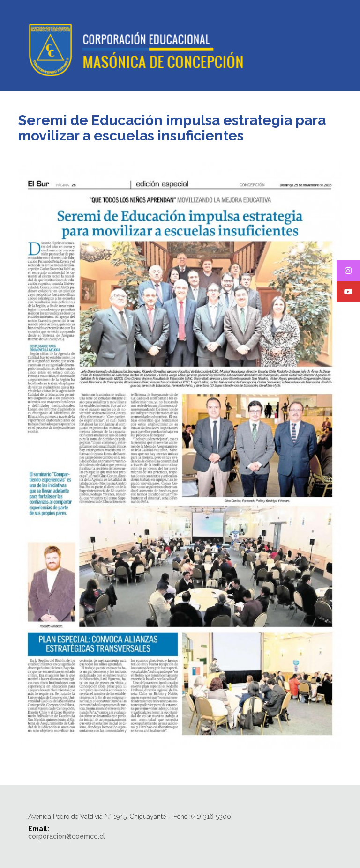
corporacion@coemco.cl (67, 836)
